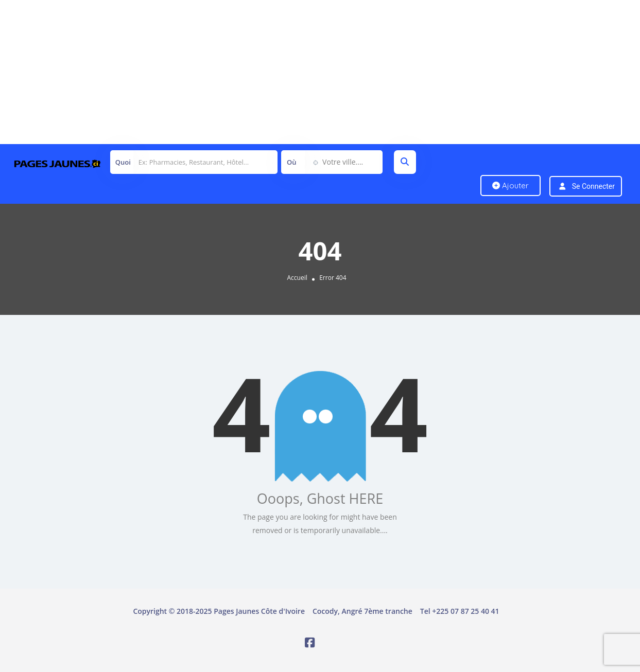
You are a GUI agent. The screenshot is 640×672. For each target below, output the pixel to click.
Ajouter (511, 185)
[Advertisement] (309, 72)
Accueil (297, 278)
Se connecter (593, 186)
